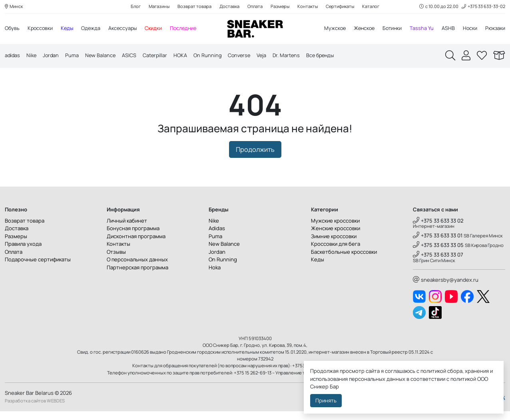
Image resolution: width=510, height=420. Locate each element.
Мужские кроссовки (335, 229)
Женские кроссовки (336, 237)
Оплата (254, 7)
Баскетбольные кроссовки (344, 261)
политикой (463, 379)
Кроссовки (41, 29)
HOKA (184, 56)
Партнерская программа (137, 276)
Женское (361, 29)
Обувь (12, 29)
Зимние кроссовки (334, 245)
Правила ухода (23, 253)
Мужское (331, 29)
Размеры (280, 7)
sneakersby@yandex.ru (446, 289)
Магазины (157, 7)
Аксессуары (126, 29)
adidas (13, 56)
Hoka (215, 276)
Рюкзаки (495, 29)
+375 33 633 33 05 (438, 254)
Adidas (217, 237)
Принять (326, 400)
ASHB (447, 29)
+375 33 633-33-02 (483, 7)
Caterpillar (158, 56)
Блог (133, 7)
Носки (469, 29)
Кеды (69, 29)
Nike (32, 56)
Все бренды (328, 56)
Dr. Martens (293, 56)
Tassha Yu (421, 29)
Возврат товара (193, 7)
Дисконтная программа (136, 245)
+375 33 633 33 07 (438, 264)
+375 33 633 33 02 (438, 229)
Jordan (52, 56)
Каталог (373, 7)
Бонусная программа (133, 237)
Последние (188, 29)
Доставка (228, 7)
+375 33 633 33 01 (438, 245)
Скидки (157, 29)
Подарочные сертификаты (38, 269)
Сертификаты (342, 7)
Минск (14, 7)
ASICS (132, 56)
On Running (211, 56)
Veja (267, 56)
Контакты (308, 7)
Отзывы (116, 261)
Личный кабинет (127, 229)
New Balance (103, 56)
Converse (244, 56)
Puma (74, 56)
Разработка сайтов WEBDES (35, 410)
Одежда (93, 29)
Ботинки (391, 29)
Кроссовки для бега (336, 253)
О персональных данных (137, 269)
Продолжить (255, 159)
